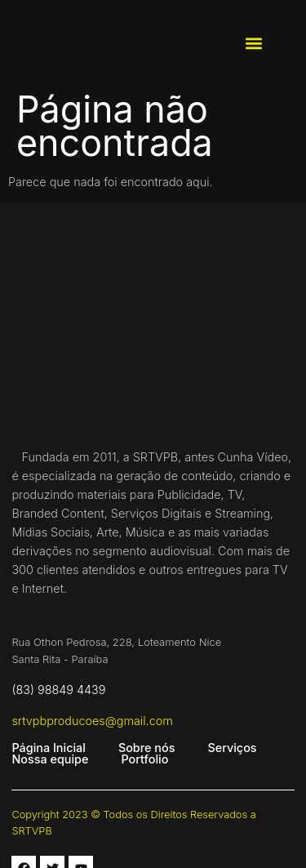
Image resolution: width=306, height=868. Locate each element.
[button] (254, 44)
